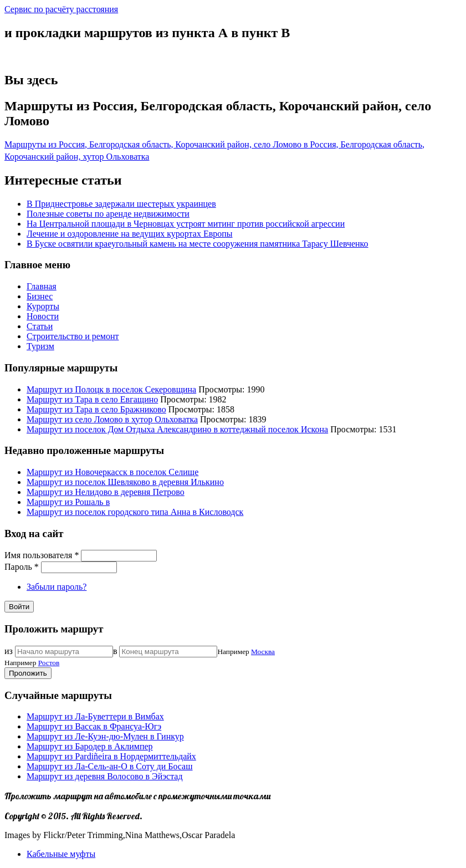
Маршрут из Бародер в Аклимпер (90, 746)
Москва (263, 652)
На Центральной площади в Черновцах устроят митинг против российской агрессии (186, 224)
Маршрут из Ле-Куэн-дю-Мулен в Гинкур (105, 736)
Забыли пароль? (57, 587)
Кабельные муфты (61, 854)
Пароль (22, 567)
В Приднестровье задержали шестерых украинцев (121, 204)
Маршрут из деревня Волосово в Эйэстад (105, 776)
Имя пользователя (42, 555)
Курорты (43, 306)
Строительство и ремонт (73, 336)
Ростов (49, 663)
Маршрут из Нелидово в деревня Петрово (106, 492)
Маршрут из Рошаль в (68, 502)
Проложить (28, 673)
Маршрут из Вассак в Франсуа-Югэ (94, 726)
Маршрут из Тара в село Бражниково (96, 409)
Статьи (40, 326)
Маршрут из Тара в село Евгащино (92, 399)
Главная (42, 286)
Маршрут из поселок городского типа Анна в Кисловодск (135, 512)
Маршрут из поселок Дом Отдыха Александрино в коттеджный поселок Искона (177, 429)
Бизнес (40, 296)
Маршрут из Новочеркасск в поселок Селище (112, 472)
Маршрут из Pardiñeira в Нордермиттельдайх (111, 756)
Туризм (40, 346)
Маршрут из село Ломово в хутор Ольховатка (112, 419)
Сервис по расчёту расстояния (61, 9)
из (9, 651)
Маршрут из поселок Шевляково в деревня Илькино (125, 482)
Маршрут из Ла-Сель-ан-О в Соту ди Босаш (110, 766)
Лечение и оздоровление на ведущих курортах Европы (130, 234)
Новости (43, 316)
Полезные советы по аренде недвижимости (108, 214)
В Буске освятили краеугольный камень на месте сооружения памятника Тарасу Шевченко (198, 244)
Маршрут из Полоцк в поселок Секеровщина (111, 389)
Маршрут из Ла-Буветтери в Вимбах (95, 716)
